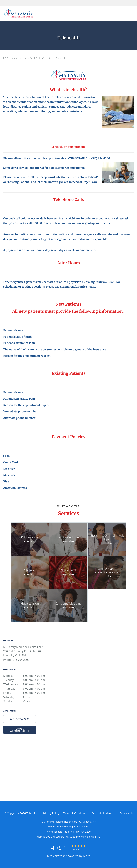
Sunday (27, 701)
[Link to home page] (18, 14)
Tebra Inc (32, 813)
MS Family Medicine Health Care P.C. (21, 58)
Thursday (27, 689)
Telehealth (61, 58)
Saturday (27, 697)
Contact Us (126, 813)
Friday (27, 693)
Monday (27, 676)
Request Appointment (20, 730)
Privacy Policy (51, 813)
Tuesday (27, 680)
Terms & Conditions (75, 813)
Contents (47, 58)
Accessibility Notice (104, 813)
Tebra (86, 856)
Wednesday (27, 684)
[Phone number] (20, 719)
